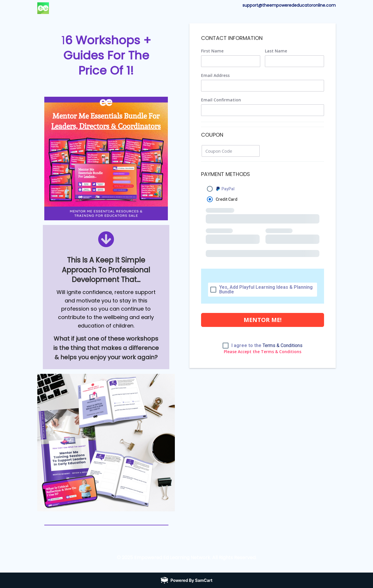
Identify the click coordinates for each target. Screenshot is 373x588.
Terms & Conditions (283, 345)
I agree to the (267, 346)
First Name (212, 51)
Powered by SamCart (191, 580)
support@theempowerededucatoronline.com (289, 5)
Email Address (215, 75)
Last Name (276, 51)
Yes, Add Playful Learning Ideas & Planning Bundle (266, 290)
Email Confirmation (221, 100)
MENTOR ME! (263, 320)
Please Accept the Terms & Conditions (263, 352)
